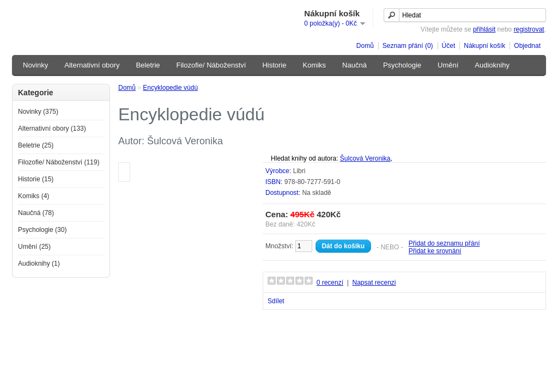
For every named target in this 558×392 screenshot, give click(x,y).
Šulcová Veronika (365, 158)
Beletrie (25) (36, 145)
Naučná (354, 65)
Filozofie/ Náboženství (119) (59, 162)
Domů (365, 46)
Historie (274, 65)
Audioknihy (492, 65)
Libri (299, 171)
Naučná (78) (36, 213)
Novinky (35, 65)
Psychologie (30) (42, 230)
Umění (448, 65)
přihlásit (484, 29)
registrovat (529, 29)
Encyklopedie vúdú (170, 88)
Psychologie (402, 65)
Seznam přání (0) (408, 46)
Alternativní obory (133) (52, 128)
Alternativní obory (92, 65)
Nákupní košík (484, 46)
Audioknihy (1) (39, 264)
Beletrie (148, 65)
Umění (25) (34, 247)
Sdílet (276, 301)
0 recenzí (330, 283)
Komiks (314, 65)
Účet (449, 46)
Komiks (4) (34, 196)
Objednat (527, 46)
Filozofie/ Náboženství (211, 65)
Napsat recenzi (374, 283)
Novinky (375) (38, 112)
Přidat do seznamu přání (444, 243)
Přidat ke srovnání (435, 251)
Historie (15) (36, 179)
